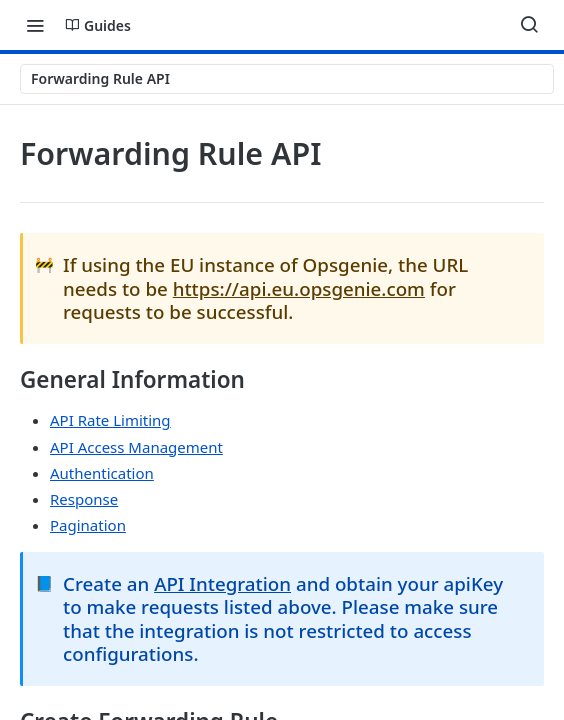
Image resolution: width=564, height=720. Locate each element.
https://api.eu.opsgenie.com (299, 288)
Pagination (88, 525)
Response (84, 499)
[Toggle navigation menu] (35, 25)
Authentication (102, 473)
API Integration (222, 583)
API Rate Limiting (110, 420)
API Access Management (136, 447)
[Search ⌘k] (529, 25)
